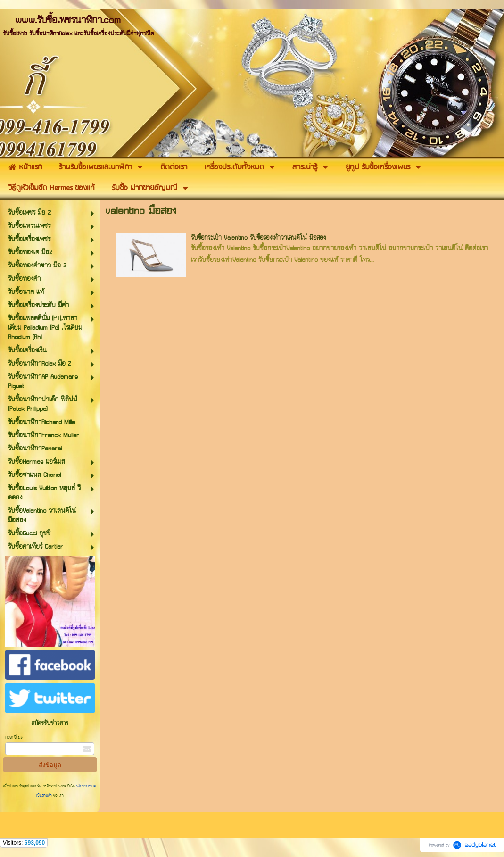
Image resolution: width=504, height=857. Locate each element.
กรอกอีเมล (14, 737)
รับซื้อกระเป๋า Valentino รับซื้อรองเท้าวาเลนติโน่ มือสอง (258, 238)
